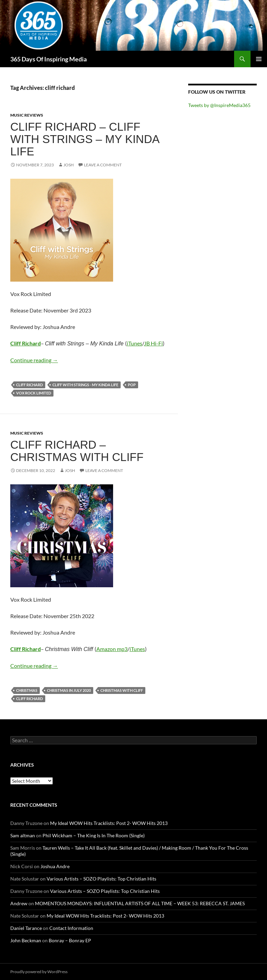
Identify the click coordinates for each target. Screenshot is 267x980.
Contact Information (71, 928)
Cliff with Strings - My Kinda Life (85, 385)
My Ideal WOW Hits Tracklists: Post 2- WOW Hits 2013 (109, 823)
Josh (69, 165)
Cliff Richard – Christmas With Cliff (77, 451)
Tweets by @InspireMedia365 (219, 105)
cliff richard (29, 385)
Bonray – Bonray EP (70, 940)
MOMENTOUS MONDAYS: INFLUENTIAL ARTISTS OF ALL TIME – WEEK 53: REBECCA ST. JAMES (140, 903)
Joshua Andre (55, 866)
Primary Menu (259, 59)
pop (132, 385)
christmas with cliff (122, 690)
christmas (27, 690)
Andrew (19, 903)
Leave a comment (103, 165)
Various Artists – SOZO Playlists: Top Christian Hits (101, 879)
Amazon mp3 (112, 649)
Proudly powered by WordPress (39, 972)
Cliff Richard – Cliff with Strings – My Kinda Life (85, 139)
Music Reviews (27, 115)
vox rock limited (34, 393)
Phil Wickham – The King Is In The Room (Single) (94, 835)
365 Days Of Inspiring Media (48, 59)
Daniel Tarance (26, 928)
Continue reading (34, 360)
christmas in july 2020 (69, 690)
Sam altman (23, 835)
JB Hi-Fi (153, 343)
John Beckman (26, 940)
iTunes (135, 343)
